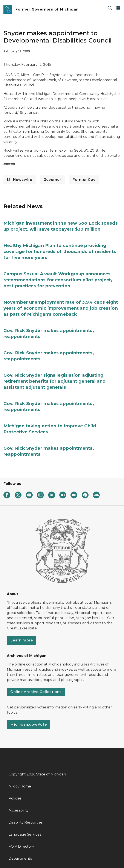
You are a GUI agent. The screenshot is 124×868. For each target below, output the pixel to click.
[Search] (110, 8)
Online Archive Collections (36, 692)
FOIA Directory (21, 846)
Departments (20, 858)
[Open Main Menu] (118, 8)
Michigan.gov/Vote (29, 724)
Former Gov (84, 180)
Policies (15, 798)
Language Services (25, 834)
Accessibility (19, 810)
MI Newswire (20, 180)
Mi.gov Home (20, 786)
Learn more (22, 640)
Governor (52, 180)
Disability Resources (25, 822)
